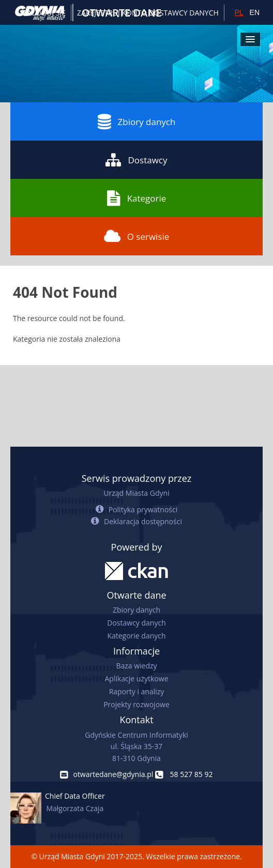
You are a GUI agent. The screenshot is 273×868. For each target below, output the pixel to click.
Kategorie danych (136, 636)
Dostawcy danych (136, 623)
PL (239, 12)
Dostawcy (136, 160)
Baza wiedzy (136, 666)
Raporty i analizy (137, 691)
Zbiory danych (137, 121)
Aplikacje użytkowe (137, 679)
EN (255, 12)
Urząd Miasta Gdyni (136, 493)
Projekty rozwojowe (136, 704)
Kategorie (137, 198)
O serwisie (137, 236)
